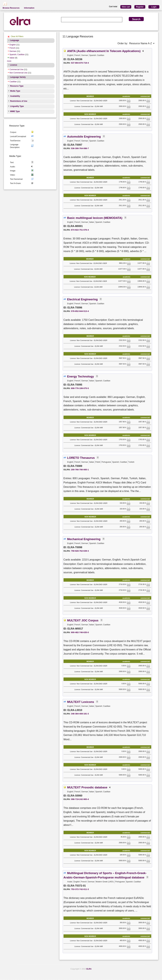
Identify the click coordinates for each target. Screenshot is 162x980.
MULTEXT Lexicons (81, 702)
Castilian (13, 82)
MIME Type (15, 111)
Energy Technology (81, 376)
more (9, 61)
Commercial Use (16, 69)
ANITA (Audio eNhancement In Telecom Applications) (104, 51)
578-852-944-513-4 (80, 311)
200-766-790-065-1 (80, 470)
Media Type (15, 91)
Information (29, 8)
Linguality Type (17, 106)
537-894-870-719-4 (80, 63)
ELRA (89, 969)
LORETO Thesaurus (81, 458)
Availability (15, 96)
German (13, 51)
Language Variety (18, 77)
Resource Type (17, 86)
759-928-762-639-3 (80, 551)
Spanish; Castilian (17, 55)
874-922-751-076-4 (80, 230)
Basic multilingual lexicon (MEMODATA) (95, 218)
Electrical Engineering (82, 299)
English (13, 45)
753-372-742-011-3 (80, 889)
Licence (14, 65)
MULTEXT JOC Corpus (83, 620)
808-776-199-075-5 (80, 388)
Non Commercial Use (18, 73)
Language (15, 40)
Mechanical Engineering (84, 539)
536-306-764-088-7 (80, 148)
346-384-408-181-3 (80, 714)
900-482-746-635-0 (80, 632)
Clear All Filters (17, 36)
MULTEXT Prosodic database (87, 787)
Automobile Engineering (84, 137)
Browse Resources (11, 8)
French (12, 48)
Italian (12, 58)
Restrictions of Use (19, 101)
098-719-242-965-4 (80, 799)
